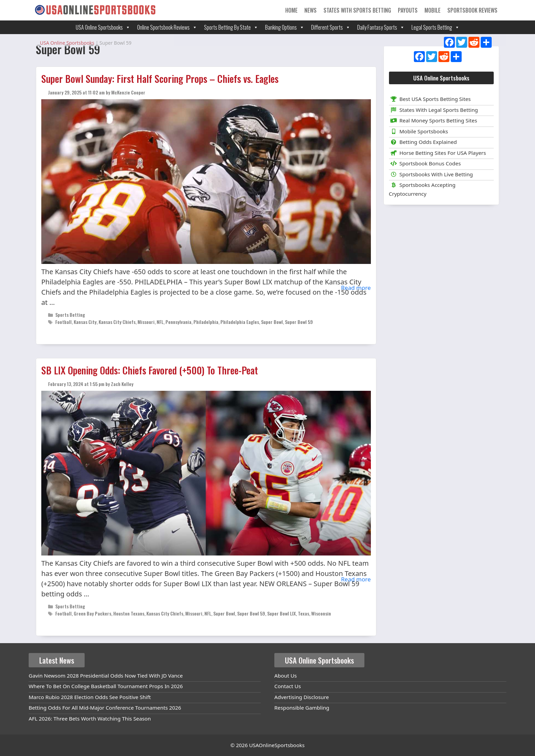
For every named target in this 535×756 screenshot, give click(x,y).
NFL (160, 322)
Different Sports (331, 27)
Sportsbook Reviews (472, 10)
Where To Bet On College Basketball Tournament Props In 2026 (106, 686)
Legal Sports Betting (436, 27)
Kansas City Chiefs (117, 322)
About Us (286, 676)
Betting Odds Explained (423, 142)
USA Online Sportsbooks (103, 27)
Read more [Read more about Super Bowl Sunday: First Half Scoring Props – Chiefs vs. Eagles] (356, 288)
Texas (303, 613)
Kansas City (85, 322)
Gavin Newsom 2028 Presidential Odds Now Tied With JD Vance (106, 676)
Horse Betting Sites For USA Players (438, 153)
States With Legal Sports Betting (433, 110)
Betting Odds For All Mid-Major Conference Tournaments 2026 (105, 708)
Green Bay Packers (92, 613)
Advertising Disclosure (302, 697)
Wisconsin (321, 613)
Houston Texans (129, 613)
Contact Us (288, 686)
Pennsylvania (178, 322)
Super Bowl (272, 322)
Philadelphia (206, 322)
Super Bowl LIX (281, 613)
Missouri (146, 322)
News (310, 10)
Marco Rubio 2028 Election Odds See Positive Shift (90, 697)
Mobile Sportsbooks (419, 131)
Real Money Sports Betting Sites (433, 120)
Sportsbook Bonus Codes (425, 163)
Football (63, 322)
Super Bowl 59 (299, 322)
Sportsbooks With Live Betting (431, 174)
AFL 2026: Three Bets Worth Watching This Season (90, 718)
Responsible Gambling (302, 708)
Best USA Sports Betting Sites (430, 99)
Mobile (432, 10)
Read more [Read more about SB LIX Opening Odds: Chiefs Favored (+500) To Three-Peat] (356, 579)
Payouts (408, 10)
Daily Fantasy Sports (381, 27)
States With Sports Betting (357, 10)
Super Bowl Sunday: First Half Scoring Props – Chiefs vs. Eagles (160, 79)
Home (291, 10)
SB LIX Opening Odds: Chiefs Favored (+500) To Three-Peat (150, 370)
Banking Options (285, 27)
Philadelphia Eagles (240, 322)
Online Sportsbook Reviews (167, 27)
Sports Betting (70, 315)
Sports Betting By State (231, 27)
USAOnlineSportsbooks (277, 745)
